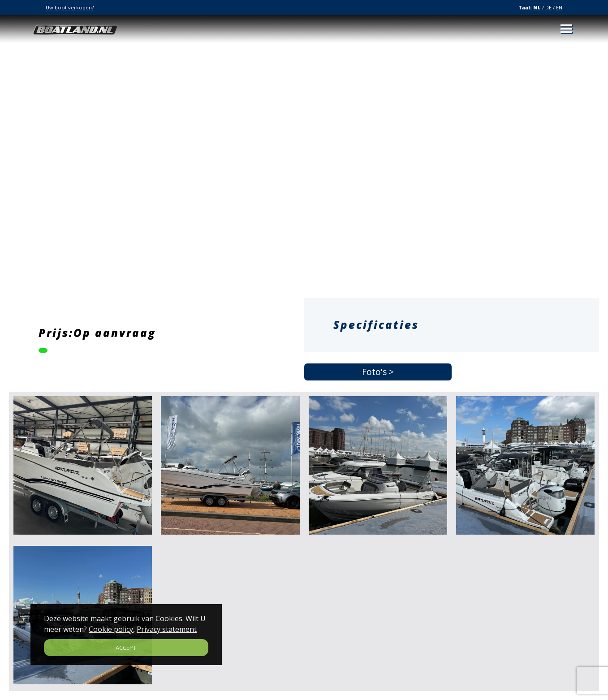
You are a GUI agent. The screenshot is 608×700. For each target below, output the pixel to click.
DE (548, 7)
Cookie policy (111, 629)
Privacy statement (167, 629)
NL (537, 7)
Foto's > (378, 372)
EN (559, 7)
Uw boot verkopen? (70, 7)
